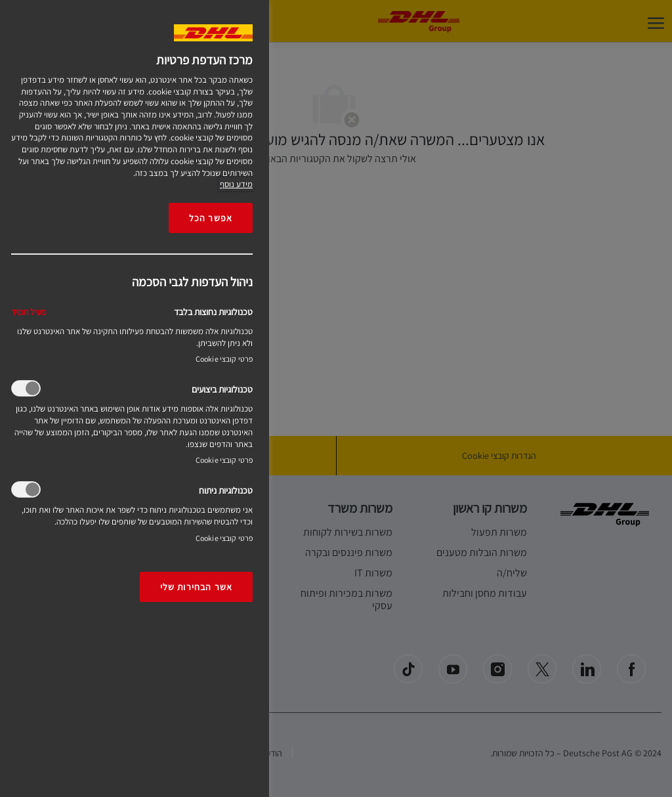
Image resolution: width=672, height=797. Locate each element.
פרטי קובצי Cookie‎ (224, 359)
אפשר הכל (211, 218)
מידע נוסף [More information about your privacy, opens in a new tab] (236, 184)
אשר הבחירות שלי (196, 587)
